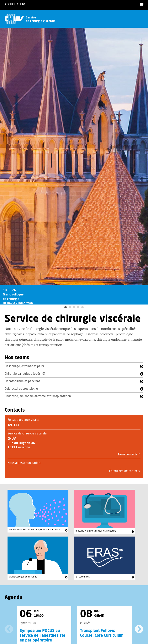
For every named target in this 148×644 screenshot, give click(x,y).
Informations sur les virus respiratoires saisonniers (35, 530)
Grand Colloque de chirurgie (23, 577)
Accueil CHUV (15, 4)
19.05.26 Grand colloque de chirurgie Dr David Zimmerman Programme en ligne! (18, 303)
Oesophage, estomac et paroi (24, 366)
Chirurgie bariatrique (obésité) (25, 374)
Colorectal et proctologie (21, 389)
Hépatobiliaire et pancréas (22, 381)
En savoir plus (83, 577)
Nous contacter (129, 454)
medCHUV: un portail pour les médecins (96, 531)
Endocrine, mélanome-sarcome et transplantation (38, 396)
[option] (74, 166)
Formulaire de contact (125, 471)
